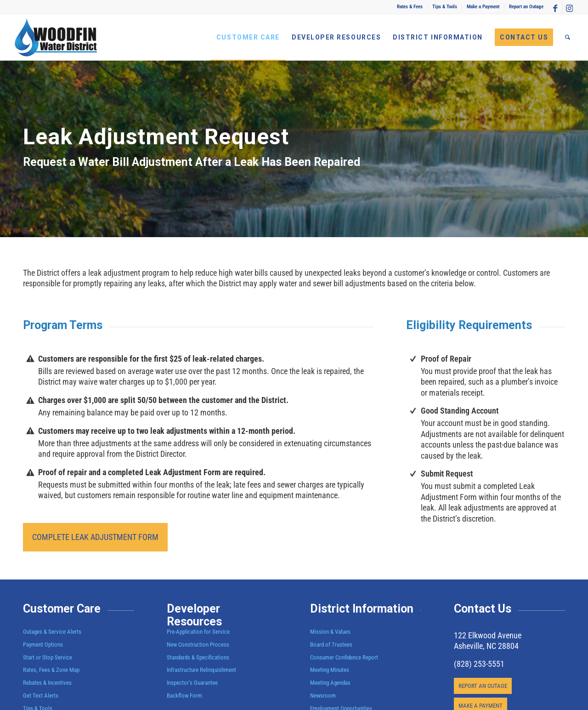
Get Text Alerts (41, 696)
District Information (362, 609)
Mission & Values (330, 632)
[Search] (568, 37)
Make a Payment (483, 7)
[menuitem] (410, 7)
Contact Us (483, 609)
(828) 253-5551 (479, 664)
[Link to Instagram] (569, 7)
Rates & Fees (410, 7)
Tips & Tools (445, 7)
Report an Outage (526, 7)
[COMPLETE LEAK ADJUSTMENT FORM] (95, 537)
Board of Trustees (331, 645)
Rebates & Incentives (47, 683)
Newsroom (323, 696)
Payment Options (43, 645)
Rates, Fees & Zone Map (51, 670)
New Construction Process (198, 645)
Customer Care (62, 609)
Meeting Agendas (330, 683)
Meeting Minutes (330, 670)
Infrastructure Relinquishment (201, 670)
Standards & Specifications (198, 657)
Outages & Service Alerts (52, 632)
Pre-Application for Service (198, 632)
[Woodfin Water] (56, 37)
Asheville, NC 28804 (486, 646)
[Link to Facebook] (555, 7)
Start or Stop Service (48, 657)
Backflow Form (184, 696)
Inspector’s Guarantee (193, 683)
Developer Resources (194, 615)
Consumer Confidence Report (344, 657)
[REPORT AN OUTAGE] (483, 686)
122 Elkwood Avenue (488, 635)
